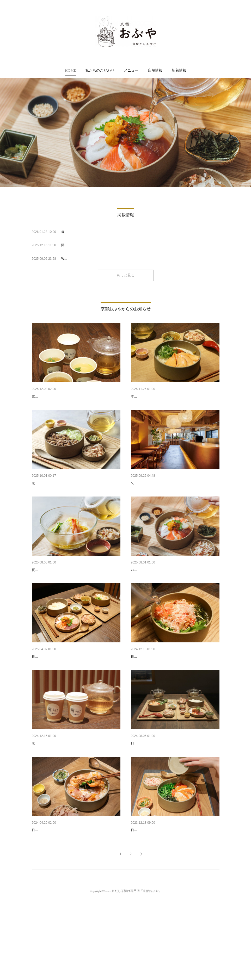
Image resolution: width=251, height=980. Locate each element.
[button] (70, 70)
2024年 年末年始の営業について (157, 697)
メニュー (131, 70)
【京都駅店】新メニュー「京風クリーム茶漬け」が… (175, 396)
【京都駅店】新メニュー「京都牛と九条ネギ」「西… (76, 497)
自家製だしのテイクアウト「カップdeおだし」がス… (76, 797)
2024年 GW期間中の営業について (60, 897)
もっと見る (126, 275)
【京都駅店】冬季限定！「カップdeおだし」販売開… (76, 396)
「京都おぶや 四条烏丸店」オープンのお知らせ (170, 597)
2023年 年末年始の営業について (157, 897)
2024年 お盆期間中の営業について (159, 797)
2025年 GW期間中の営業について (60, 697)
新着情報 (179, 70)
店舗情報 (155, 70)
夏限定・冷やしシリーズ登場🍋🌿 (60, 597)
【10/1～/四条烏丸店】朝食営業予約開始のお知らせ (173, 497)
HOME (70, 70)
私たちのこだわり (100, 70)
